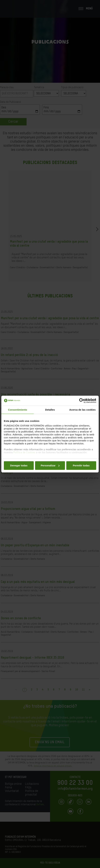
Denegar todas (19, 465)
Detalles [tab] (50, 410)
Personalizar (50, 465)
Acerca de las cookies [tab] (82, 410)
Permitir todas (81, 465)
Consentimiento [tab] (18, 410)
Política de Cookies (24, 453)
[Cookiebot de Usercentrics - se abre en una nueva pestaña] (82, 401)
